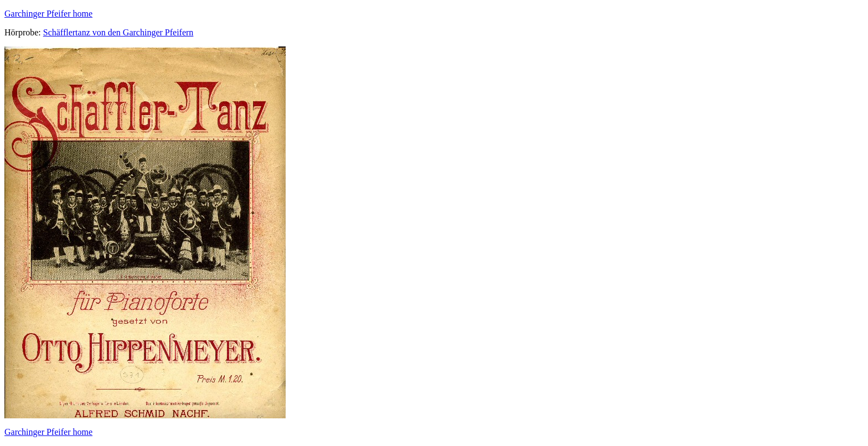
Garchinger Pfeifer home (48, 14)
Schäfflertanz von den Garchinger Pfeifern (118, 32)
